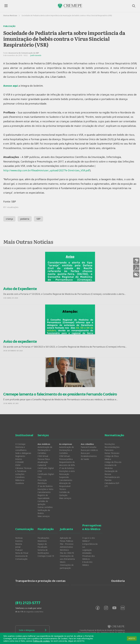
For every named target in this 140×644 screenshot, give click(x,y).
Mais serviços (44, 516)
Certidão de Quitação (64, 494)
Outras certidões (45, 507)
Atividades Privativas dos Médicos (89, 556)
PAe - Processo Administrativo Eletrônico (67, 547)
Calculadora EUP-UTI (112, 485)
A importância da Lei (90, 545)
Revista (19, 544)
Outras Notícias (10, 16)
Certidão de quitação (43, 503)
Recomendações (112, 447)
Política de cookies (41, 641)
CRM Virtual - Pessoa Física (44, 458)
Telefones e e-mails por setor (28, 608)
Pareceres (109, 450)
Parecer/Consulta (89, 447)
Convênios (20, 477)
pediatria (25, 219)
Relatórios (42, 541)
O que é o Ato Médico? (89, 539)
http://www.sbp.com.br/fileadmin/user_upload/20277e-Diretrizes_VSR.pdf (47, 170)
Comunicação (24, 529)
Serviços (43, 435)
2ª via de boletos (67, 468)
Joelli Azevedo (36, 55)
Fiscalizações (43, 538)
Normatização (114, 435)
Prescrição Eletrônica (42, 482)
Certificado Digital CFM (46, 470)
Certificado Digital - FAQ (46, 476)
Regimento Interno (20, 458)
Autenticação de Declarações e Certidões (45, 450)
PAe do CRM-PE (67, 553)
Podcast (19, 550)
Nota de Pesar (22, 553)
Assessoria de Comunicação (21, 557)
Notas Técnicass (112, 453)
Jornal (18, 547)
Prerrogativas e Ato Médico (92, 527)
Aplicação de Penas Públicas (67, 539)
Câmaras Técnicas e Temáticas (23, 470)
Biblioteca (20, 480)
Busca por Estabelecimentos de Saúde (89, 456)
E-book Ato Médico (87, 563)
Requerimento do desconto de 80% (67, 464)
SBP (38, 219)
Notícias (19, 538)
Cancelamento (44, 492)
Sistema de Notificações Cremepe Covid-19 (46, 553)
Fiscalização (46, 529)
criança (9, 219)
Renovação (64, 474)
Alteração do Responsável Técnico (65, 486)
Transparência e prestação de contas (40, 581)
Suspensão (64, 477)
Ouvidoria (20, 483)
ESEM (18, 465)
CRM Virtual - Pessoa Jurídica (66, 458)
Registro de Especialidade (44, 497)
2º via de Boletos (45, 486)
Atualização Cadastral (43, 464)
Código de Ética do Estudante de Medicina (113, 465)
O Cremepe (20, 444)
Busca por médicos (89, 450)
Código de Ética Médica (112, 458)
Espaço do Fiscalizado (42, 545)
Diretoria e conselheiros (21, 449)
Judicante (66, 529)
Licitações (20, 474)
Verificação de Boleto (44, 512)
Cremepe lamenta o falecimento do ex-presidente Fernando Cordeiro (60, 394)
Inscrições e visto (67, 471)
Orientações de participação (67, 566)
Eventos (19, 541)
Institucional (24, 435)
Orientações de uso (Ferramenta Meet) (67, 559)
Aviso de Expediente (20, 289)
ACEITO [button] (132, 638)
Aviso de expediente (20, 341)
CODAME (19, 462)
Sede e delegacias (23, 453)
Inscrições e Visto (45, 489)
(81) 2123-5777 (28, 603)
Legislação (87, 550)
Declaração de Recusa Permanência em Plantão (112, 476)
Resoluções (110, 444)
